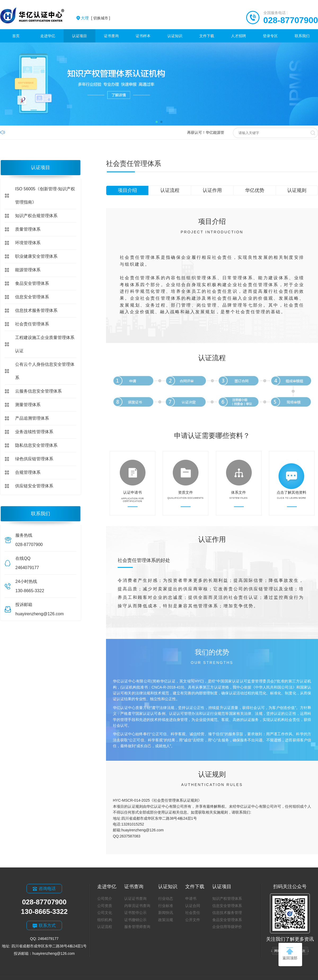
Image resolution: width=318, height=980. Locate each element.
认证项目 (79, 36)
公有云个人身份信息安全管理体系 (45, 371)
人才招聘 (238, 36)
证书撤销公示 (135, 920)
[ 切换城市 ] (95, 18)
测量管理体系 (28, 405)
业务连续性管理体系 (34, 432)
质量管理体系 (28, 229)
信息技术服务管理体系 (36, 310)
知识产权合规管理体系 (36, 216)
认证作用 (212, 190)
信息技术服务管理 (227, 913)
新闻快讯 (166, 913)
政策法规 (166, 920)
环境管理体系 (28, 243)
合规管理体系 (28, 472)
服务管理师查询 (137, 927)
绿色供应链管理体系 (34, 459)
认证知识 (175, 36)
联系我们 (302, 36)
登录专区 (270, 36)
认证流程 (170, 190)
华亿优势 (255, 190)
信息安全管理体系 (32, 297)
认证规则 (297, 190)
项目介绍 (127, 190)
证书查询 (111, 36)
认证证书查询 (135, 899)
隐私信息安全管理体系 (36, 445)
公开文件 (193, 920)
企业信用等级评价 (227, 927)
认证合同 (193, 906)
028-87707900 (291, 20)
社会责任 (193, 913)
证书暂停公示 (135, 913)
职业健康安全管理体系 (36, 256)
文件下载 (207, 36)
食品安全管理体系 (32, 283)
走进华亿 (48, 36)
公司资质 (105, 906)
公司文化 (105, 913)
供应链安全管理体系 (34, 486)
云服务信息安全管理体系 (38, 391)
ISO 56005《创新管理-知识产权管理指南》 (45, 195)
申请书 (191, 899)
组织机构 (105, 920)
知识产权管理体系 (227, 899)
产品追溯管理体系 (32, 418)
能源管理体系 (28, 270)
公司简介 (105, 899)
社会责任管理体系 (32, 324)
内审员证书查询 (137, 906)
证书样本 (143, 36)
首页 (16, 36)
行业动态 (166, 899)
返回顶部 (290, 954)
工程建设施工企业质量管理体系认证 (45, 344)
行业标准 (166, 906)
